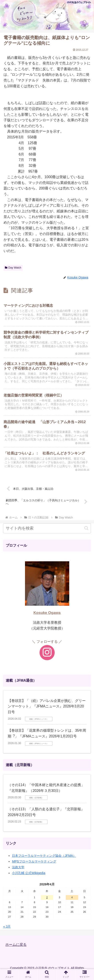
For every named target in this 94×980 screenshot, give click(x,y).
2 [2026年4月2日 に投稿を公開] (47, 897)
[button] (86, 528)
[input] (47, 528)
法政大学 (18, 867)
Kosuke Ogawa (47, 613)
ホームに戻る (16, 945)
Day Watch (13, 268)
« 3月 (7, 926)
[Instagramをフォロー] (47, 653)
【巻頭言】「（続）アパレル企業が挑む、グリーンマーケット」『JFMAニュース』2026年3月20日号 (47, 706)
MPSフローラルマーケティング (34, 861)
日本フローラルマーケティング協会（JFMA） (44, 856)
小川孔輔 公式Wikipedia (29, 873)
